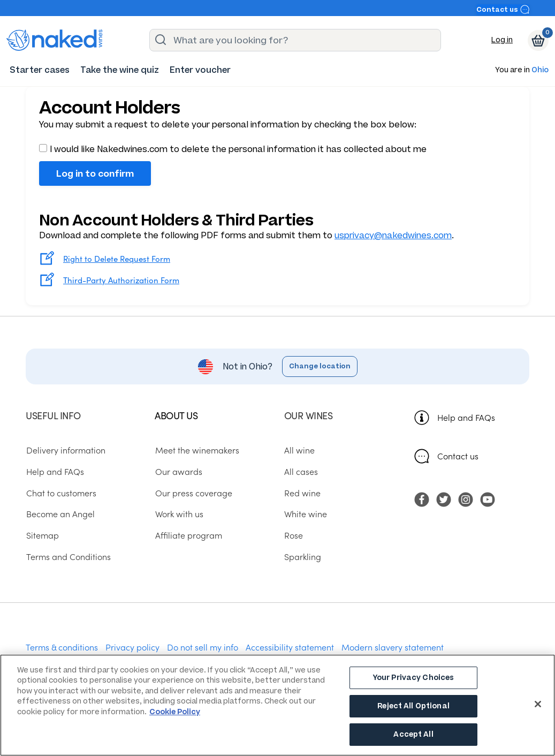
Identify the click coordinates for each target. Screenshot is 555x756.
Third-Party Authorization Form (121, 280)
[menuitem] (40, 70)
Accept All (413, 734)
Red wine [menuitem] (302, 492)
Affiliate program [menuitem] (188, 535)
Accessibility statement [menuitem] (290, 647)
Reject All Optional (413, 706)
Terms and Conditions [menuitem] (68, 556)
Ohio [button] (540, 70)
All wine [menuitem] (299, 450)
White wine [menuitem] (306, 513)
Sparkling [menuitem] (303, 556)
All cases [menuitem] (301, 471)
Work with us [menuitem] (179, 513)
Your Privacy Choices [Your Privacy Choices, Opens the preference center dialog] (414, 679)
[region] (277, 705)
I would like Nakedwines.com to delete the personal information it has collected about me (233, 149)
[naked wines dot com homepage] (55, 40)
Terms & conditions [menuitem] (62, 647)
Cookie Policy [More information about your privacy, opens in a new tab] (175, 712)
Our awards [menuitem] (178, 471)
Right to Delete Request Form (117, 258)
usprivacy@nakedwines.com (393, 235)
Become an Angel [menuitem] (60, 513)
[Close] (538, 704)
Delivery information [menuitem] (65, 450)
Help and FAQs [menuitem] (55, 471)
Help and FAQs (466, 417)
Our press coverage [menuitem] (193, 492)
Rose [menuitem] (294, 535)
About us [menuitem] (176, 415)
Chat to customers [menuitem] (61, 492)
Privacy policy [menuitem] (132, 647)
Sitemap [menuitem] (42, 535)
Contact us (503, 9)
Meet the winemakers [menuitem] (197, 450)
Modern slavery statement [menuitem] (393, 647)
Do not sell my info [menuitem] (203, 647)
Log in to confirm (95, 173)
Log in (502, 40)
